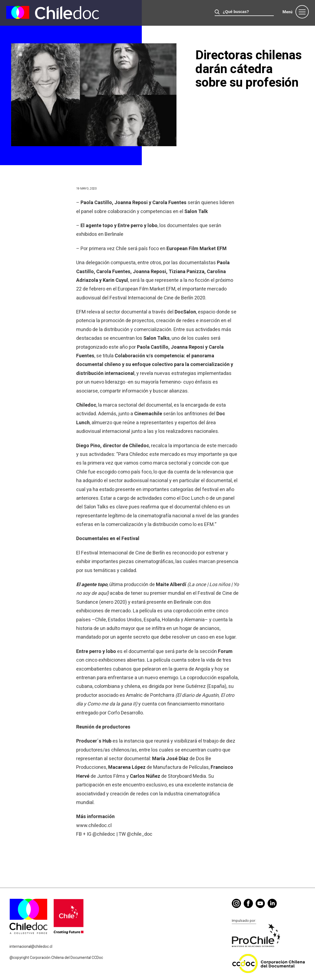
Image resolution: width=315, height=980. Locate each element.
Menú (287, 12)
